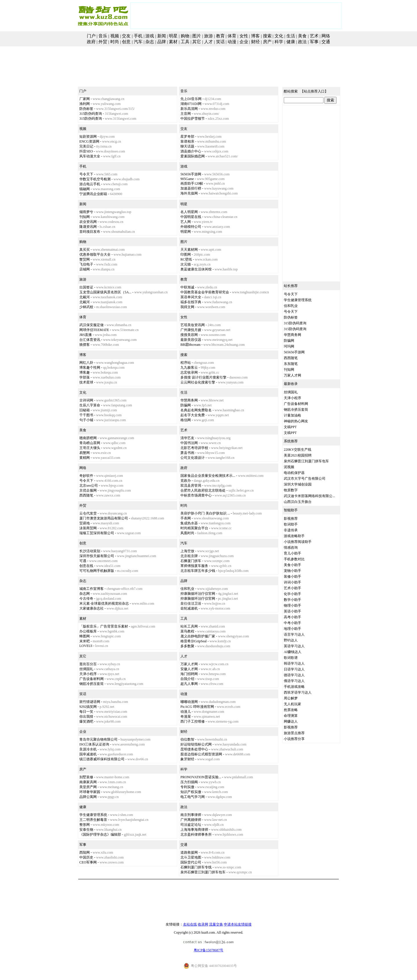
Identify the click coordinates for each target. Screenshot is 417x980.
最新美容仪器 (191, 340)
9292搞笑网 (88, 707)
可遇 (83, 561)
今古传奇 (86, 599)
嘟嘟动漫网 (189, 702)
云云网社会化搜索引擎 (198, 382)
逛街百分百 (88, 664)
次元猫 (186, 264)
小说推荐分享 (294, 739)
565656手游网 (191, 174)
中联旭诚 (187, 287)
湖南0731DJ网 (191, 104)
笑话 (220, 42)
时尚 (115, 42)
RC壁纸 (186, 259)
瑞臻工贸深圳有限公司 (97, 533)
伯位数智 (187, 739)
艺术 (314, 36)
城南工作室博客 (92, 589)
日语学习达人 (294, 669)
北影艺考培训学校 (194, 448)
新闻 (162, 36)
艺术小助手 (292, 588)
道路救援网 (189, 852)
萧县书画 (187, 453)
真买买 (85, 250)
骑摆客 (85, 345)
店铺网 (85, 269)
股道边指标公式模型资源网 (201, 754)
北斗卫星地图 (191, 857)
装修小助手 (292, 577)
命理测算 (291, 716)
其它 (197, 42)
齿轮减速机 (189, 608)
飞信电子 (86, 264)
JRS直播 (86, 335)
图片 (197, 36)
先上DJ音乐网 (191, 99)
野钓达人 (291, 640)
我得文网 (187, 307)
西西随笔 (86, 495)
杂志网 (85, 594)
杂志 (150, 42)
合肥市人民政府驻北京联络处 (203, 490)
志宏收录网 (189, 372)
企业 (244, 42)
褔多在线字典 (191, 302)
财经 (255, 42)
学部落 (85, 377)
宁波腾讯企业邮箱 (93, 194)
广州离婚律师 (191, 820)
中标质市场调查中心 (196, 495)
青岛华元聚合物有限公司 (98, 739)
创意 (126, 42)
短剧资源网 (88, 137)
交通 (326, 42)
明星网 (186, 232)
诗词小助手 (292, 582)
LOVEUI (86, 646)
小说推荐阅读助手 (298, 542)
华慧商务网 (189, 400)
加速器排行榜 (191, 188)
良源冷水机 (88, 749)
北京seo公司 (89, 486)
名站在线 (190, 924)
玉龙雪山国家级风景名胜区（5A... (105, 292)
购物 (185, 36)
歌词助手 (291, 524)
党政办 (186, 481)
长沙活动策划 (90, 551)
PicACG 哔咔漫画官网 (197, 707)
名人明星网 (189, 212)
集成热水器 (189, 523)
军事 (314, 42)
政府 (91, 42)
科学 (279, 42)
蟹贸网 (85, 259)
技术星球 (86, 382)
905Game (187, 179)
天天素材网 (189, 250)
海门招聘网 (189, 674)
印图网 (186, 254)
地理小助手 (292, 629)
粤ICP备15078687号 (209, 950)
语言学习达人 (294, 634)
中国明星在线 (191, 217)
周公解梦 (291, 698)
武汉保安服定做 (92, 325)
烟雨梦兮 (86, 212)
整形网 (85, 825)
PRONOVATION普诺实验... (201, 777)
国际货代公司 (191, 862)
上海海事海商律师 (194, 830)
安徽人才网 (189, 669)
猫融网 (85, 189)
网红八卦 (86, 363)
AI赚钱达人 (293, 652)
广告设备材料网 (92, 679)
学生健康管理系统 (93, 815)
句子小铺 (86, 420)
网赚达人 (291, 721)
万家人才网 (189, 664)
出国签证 (86, 287)
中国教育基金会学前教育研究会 (205, 292)
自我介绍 (187, 679)
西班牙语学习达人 (298, 692)
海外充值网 (189, 193)
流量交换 (216, 924)
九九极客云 (189, 368)
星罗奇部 (187, 137)
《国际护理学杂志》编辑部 (100, 834)
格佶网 (186, 420)
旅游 (209, 36)
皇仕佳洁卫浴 (191, 603)
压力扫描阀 (189, 782)
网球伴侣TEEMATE (94, 330)
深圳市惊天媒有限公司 (97, 556)
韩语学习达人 (294, 663)
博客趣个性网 (90, 368)
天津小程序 (88, 674)
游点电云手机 (90, 184)
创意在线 (86, 566)
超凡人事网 (189, 684)
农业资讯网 (88, 222)
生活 (291, 36)
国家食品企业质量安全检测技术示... (208, 476)
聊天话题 (187, 146)
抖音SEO (86, 151)
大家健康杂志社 (92, 608)
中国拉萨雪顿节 (193, 119)
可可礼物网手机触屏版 (97, 571)
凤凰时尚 (187, 533)
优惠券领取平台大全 (95, 254)
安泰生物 (86, 830)
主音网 (186, 114)
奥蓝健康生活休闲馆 (196, 269)
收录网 (203, 924)
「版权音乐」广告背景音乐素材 (104, 626)
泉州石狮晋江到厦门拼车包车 (203, 872)
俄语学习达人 (294, 681)
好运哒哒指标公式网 (196, 744)
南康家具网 (88, 782)
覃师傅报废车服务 (194, 566)
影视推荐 (291, 519)
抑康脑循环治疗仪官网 (198, 594)
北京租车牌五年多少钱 (198, 571)
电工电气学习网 (193, 797)
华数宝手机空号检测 (95, 179)
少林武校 (86, 307)
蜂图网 (85, 636)
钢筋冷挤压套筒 (92, 684)
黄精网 (85, 458)
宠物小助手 (292, 571)
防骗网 (186, 405)
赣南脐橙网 (88, 438)
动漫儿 (186, 712)
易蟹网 (85, 453)
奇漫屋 (186, 717)
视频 (115, 36)
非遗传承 (291, 530)
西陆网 (85, 852)
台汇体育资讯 (90, 340)
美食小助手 (292, 565)
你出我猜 (86, 717)
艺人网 (186, 222)
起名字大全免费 (193, 415)
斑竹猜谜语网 (90, 702)
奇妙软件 (86, 476)
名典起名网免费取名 (196, 410)
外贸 (103, 42)
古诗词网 (86, 400)
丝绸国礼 (86, 669)
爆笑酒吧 (86, 721)
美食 (302, 36)
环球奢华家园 (90, 792)
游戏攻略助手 (294, 536)
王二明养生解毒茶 (93, 820)
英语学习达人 (294, 646)
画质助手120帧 (192, 183)
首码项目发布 (90, 232)
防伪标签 (86, 109)
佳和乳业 (187, 589)
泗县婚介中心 (191, 151)
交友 (126, 36)
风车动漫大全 (90, 156)
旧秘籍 (85, 410)
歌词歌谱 (291, 658)
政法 (302, 42)
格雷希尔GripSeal (194, 641)
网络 (326, 36)
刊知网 (85, 217)
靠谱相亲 (187, 141)
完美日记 (86, 146)
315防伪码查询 (91, 114)
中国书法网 (189, 443)
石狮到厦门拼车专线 (196, 867)
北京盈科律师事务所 (196, 834)
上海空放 (187, 551)
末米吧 (85, 641)
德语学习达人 (294, 675)
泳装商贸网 (88, 528)
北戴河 (85, 297)
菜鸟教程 (187, 631)
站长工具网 (189, 626)
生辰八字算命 (90, 405)
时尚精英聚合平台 (194, 528)
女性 (244, 36)
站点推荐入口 (314, 91)
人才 (209, 42)
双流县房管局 (191, 486)
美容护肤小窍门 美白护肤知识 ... (205, 513)
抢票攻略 (291, 710)
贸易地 (85, 523)
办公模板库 (88, 631)
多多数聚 (187, 646)
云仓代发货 (88, 513)
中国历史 (86, 857)
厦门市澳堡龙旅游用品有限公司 (104, 518)
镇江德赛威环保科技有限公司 (102, 759)
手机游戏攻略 (294, 687)
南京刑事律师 (191, 815)
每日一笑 (86, 712)
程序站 (186, 363)
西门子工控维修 (193, 721)
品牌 (162, 42)
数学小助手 (292, 600)
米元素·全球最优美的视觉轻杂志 (104, 603)
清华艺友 (187, 438)
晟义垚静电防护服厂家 (198, 636)
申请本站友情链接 (238, 924)
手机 (138, 36)
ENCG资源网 (89, 141)
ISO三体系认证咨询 (94, 744)
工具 (185, 42)
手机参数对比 (294, 559)
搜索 (267, 36)
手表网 (186, 518)
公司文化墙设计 (193, 458)
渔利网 (85, 104)
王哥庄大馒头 (90, 448)
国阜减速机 (88, 754)
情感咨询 (291, 548)
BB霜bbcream (190, 345)
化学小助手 (292, 594)
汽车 (138, 42)
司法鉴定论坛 (191, 825)
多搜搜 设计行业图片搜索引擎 (203, 377)
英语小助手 (292, 611)
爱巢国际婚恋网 (193, 156)
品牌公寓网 (88, 797)
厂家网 (85, 99)
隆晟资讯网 (88, 227)
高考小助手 (292, 617)
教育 (220, 36)
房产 (267, 42)
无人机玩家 (292, 704)
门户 (91, 36)
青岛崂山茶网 (90, 443)
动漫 (232, 42)
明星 (173, 36)
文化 (279, 36)
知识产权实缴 (191, 792)
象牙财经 (187, 759)
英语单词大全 (191, 297)
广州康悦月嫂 (191, 330)
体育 (232, 36)
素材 (173, 42)
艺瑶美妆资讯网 (193, 325)
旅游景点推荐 (294, 733)
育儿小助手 (292, 553)
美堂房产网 (88, 787)
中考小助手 (292, 623)
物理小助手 (292, 606)
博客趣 (85, 372)
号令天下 (86, 174)
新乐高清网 (189, 109)
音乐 (103, 36)
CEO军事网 (88, 862)
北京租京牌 (189, 556)
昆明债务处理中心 (194, 749)
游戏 (150, 36)
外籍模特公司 (191, 227)
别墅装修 (86, 777)
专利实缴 (187, 787)
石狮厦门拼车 (191, 561)
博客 (255, 36)
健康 (291, 42)
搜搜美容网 (189, 335)
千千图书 (86, 415)
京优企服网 (88, 490)
